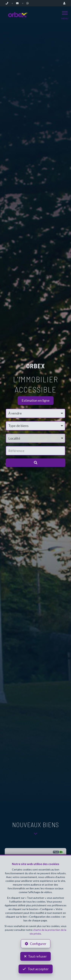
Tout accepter (38, 969)
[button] (35, 438)
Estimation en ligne (36, 400)
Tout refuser (37, 956)
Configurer (38, 944)
